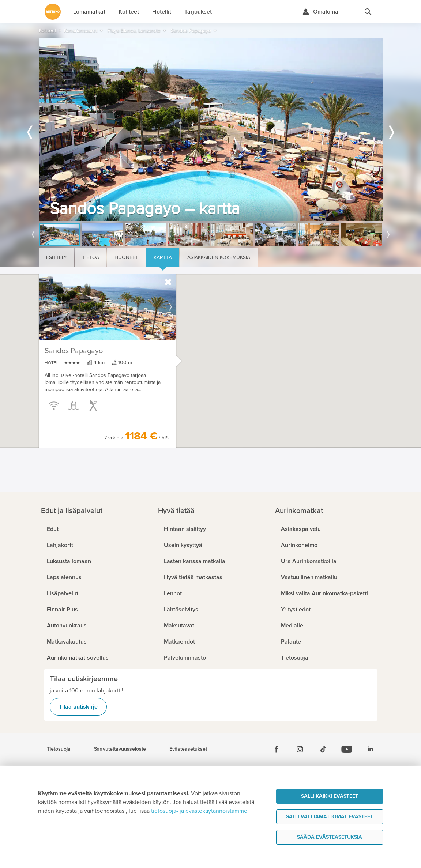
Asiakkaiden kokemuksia (219, 258)
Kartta (163, 258)
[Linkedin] (370, 749)
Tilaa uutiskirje (78, 707)
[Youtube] (347, 749)
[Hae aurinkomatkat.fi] (368, 12)
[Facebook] (277, 749)
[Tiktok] (323, 749)
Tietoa (91, 258)
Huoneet (126, 258)
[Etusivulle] (53, 12)
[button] (195, 348)
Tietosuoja (59, 749)
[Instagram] (300, 749)
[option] (211, 129)
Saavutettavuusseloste (120, 749)
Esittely (57, 258)
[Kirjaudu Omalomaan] (320, 12)
